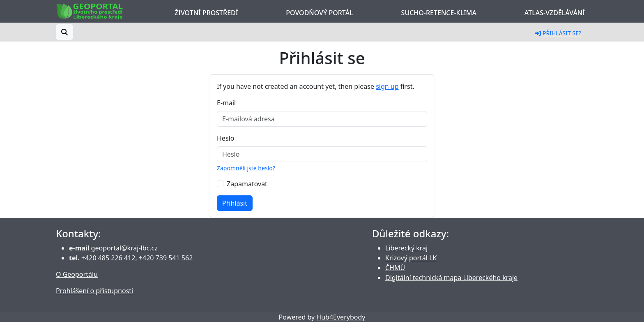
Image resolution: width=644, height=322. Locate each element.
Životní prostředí (206, 13)
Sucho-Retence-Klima (439, 13)
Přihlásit (235, 203)
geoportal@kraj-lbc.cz (124, 248)
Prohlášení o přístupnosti (94, 291)
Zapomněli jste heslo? (246, 168)
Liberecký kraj (406, 248)
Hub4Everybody (341, 317)
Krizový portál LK (411, 258)
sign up (387, 86)
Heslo (225, 138)
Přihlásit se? (558, 33)
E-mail (226, 103)
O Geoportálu (77, 274)
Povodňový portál (319, 13)
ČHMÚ (395, 268)
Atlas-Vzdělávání (555, 13)
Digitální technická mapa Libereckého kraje (451, 278)
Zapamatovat (247, 184)
